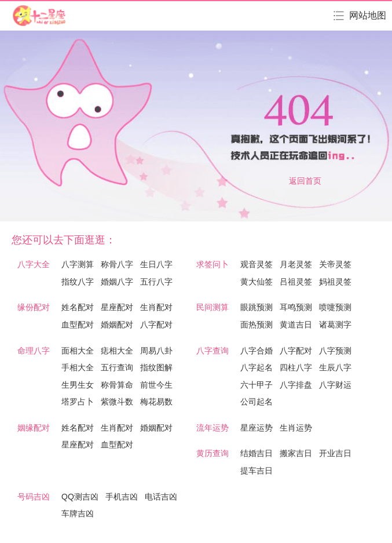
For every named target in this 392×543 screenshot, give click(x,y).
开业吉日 (335, 453)
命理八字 (34, 351)
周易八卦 (156, 351)
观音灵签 (257, 264)
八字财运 (335, 385)
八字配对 (156, 325)
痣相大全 (117, 351)
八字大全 (34, 264)
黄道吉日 (296, 325)
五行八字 (156, 282)
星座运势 (257, 428)
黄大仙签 (257, 282)
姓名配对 (78, 307)
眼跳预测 (257, 307)
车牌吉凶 (78, 513)
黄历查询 (213, 453)
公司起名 (257, 402)
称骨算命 (117, 385)
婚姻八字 (117, 282)
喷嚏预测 (335, 307)
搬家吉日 (296, 453)
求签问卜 (213, 264)
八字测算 (78, 264)
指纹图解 (156, 367)
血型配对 (78, 325)
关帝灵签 (335, 264)
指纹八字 (78, 282)
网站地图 (368, 15)
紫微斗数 (117, 402)
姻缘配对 (34, 428)
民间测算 (213, 307)
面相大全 (78, 351)
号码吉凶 (34, 497)
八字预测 (335, 351)
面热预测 (257, 325)
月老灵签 (296, 264)
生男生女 (78, 385)
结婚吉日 (257, 453)
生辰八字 (335, 367)
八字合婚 (257, 351)
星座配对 (117, 307)
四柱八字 (296, 367)
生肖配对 (156, 307)
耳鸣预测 (296, 307)
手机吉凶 (122, 497)
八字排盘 (296, 385)
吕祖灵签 (296, 282)
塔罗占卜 (78, 402)
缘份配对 (34, 307)
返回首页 (305, 181)
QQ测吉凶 (80, 497)
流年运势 (213, 428)
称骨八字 (117, 264)
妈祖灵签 (335, 282)
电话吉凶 (161, 497)
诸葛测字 (335, 325)
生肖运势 (296, 428)
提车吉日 (257, 471)
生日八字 (156, 264)
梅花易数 (156, 402)
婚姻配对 (117, 325)
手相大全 (78, 367)
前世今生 (156, 385)
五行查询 (117, 367)
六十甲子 (257, 385)
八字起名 (257, 367)
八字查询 (213, 351)
